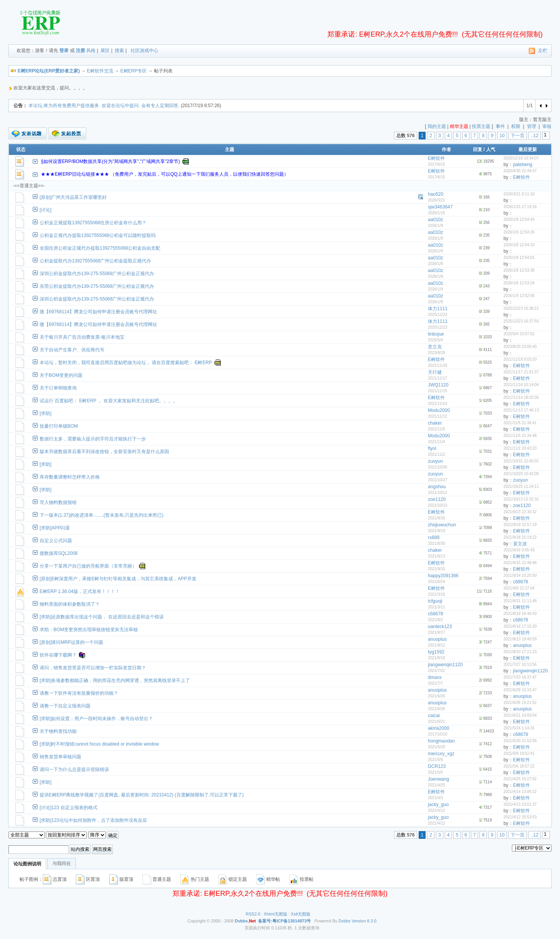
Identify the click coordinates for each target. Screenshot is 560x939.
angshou (437, 487)
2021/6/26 (437, 696)
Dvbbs (345, 921)
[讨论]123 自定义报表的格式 (69, 808)
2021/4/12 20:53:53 (520, 817)
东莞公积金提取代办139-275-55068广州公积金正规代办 (97, 286)
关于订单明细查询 (58, 388)
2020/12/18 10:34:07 (521, 158)
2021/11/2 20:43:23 (520, 448)
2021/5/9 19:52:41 (519, 753)
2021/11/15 (438, 391)
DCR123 (437, 766)
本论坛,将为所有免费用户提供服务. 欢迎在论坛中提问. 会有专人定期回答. (104, 106)
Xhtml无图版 (276, 914)
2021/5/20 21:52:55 (520, 741)
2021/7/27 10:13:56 (520, 664)
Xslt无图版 (301, 914)
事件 (500, 126)
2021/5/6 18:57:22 (519, 766)
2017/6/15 (437, 164)
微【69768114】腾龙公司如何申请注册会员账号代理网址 (98, 312)
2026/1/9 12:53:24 (519, 283)
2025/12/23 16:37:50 (521, 321)
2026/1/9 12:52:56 (519, 296)
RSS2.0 (253, 914)
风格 (91, 50)
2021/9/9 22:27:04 (519, 588)
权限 (516, 126)
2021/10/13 (438, 505)
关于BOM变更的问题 (61, 375)
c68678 (521, 582)
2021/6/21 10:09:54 (520, 715)
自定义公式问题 (56, 541)
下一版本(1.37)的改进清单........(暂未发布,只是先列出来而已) (101, 515)
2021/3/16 (437, 594)
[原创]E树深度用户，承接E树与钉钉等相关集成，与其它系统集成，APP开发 (118, 579)
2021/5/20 (437, 747)
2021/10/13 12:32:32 (521, 499)
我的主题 (437, 126)
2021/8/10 (437, 658)
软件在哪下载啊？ (58, 655)
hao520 (436, 194)
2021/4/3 (435, 798)
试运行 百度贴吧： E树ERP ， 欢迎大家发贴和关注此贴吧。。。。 (109, 401)
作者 (446, 150)
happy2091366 (443, 576)
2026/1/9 (435, 226)
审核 (547, 126)
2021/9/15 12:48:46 (520, 563)
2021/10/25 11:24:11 (521, 486)
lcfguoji (435, 601)
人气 (491, 150)
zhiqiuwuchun (442, 525)
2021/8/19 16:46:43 (520, 614)
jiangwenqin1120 (445, 665)
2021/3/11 (437, 607)
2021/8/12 (437, 645)
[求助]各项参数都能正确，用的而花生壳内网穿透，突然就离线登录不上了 (115, 680)
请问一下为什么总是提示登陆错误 (74, 769)
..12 (535, 136)
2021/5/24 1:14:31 (519, 728)
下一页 (518, 136)
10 (502, 136)
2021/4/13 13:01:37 (520, 804)
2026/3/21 (437, 200)
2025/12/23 (438, 315)
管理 (531, 126)
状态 (21, 150)
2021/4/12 (437, 810)
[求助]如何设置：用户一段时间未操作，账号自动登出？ (96, 719)
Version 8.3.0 (364, 921)
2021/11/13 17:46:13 (521, 410)
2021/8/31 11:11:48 (520, 601)
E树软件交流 (100, 71)
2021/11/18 (438, 365)
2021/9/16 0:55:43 (519, 550)
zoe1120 (437, 499)
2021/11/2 (437, 454)
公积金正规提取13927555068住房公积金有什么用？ (93, 223)
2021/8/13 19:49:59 (520, 639)
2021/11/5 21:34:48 (520, 436)
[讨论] (46, 210)
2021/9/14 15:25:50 (520, 575)
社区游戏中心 (144, 50)
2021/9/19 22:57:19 (520, 525)
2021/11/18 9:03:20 (520, 359)
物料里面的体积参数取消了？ (70, 604)
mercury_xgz (441, 754)
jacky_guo (438, 805)
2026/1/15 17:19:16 (520, 207)
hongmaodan (441, 741)
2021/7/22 (437, 671)
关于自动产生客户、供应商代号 (72, 350)
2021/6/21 (437, 721)
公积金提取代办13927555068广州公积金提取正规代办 (95, 261)
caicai (434, 716)
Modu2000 (439, 410)
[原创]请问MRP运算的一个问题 (71, 642)
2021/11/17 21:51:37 (521, 372)
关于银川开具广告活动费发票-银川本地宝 (82, 337)
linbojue (436, 334)
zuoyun (435, 461)
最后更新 (528, 150)
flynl (432, 449)
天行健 (435, 372)
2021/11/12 (438, 416)
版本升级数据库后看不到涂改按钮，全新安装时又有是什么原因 (104, 452)
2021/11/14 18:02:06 (521, 397)
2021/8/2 (435, 620)
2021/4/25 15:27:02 (520, 779)
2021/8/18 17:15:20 (520, 626)
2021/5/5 (435, 772)
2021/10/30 (438, 467)
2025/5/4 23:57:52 (519, 334)
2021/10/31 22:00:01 (521, 461)
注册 (80, 50)
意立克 (435, 347)
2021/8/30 (437, 543)
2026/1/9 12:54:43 (519, 219)
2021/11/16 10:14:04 (521, 385)
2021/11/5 (437, 429)
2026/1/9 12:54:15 (519, 245)
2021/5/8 (435, 760)
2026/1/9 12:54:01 (519, 258)
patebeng (523, 165)
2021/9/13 (437, 556)
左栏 (543, 50)
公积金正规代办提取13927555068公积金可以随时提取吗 (98, 235)
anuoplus (437, 639)
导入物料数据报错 (58, 502)
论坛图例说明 (27, 864)
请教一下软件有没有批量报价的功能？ (79, 693)
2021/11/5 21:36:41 (520, 423)
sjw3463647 (440, 207)
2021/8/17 (437, 632)
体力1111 (438, 309)
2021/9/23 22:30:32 (520, 512)
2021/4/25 (437, 785)
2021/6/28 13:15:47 (520, 690)
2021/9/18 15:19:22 (520, 537)
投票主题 (481, 126)
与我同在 (62, 863)
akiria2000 (438, 728)
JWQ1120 (438, 385)
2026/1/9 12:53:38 (519, 270)
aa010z (435, 220)
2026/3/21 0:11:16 (519, 194)
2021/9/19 (437, 531)
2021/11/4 (437, 442)
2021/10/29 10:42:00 (521, 474)
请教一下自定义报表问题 (65, 706)
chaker (435, 423)
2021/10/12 (438, 493)
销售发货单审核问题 (60, 757)
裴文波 (520, 544)
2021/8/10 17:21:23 (520, 652)
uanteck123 (440, 627)
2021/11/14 (438, 404)
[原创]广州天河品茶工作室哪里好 (73, 197)
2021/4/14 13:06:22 (520, 792)
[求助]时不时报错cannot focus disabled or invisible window (99, 744)
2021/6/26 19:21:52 (520, 703)
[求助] (46, 413)
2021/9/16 (437, 518)
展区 (105, 50)
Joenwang (438, 779)
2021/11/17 (438, 378)
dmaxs (435, 677)
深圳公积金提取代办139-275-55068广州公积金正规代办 (97, 274)
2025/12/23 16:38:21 (521, 308)
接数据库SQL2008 (59, 553)
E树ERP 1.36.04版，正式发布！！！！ (80, 591)
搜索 (119, 50)
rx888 (434, 538)
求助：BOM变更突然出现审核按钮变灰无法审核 (89, 630)
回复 (478, 150)
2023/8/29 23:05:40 (520, 347)
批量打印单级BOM (59, 426)
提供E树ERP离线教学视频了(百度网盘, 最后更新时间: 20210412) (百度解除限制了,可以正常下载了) (142, 795)
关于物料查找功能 (58, 731)
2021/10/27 (438, 480)
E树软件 (436, 158)
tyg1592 (436, 652)
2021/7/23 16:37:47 (520, 677)
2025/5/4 (435, 340)
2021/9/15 (437, 569)
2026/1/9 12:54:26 (519, 232)
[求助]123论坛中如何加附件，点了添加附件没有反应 (93, 820)
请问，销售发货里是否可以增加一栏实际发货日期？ (93, 668)
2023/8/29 (437, 353)
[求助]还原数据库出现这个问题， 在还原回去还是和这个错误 (102, 617)
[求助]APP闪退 (55, 528)
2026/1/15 (437, 213)
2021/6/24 (437, 582)
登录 (64, 50)
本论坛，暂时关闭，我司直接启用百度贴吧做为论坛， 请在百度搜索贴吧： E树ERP (126, 363)
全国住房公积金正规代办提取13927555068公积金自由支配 (100, 248)
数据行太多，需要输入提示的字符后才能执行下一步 (93, 439)
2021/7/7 (435, 683)
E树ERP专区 (134, 71)
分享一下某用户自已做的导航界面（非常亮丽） (88, 566)
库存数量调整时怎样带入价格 (70, 477)
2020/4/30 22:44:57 (520, 171)
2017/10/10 (438, 734)
